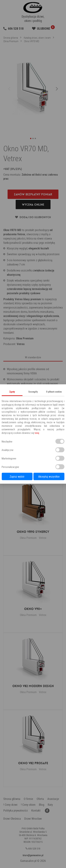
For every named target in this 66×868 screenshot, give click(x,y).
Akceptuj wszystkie (49, 477)
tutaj (37, 433)
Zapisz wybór (17, 477)
